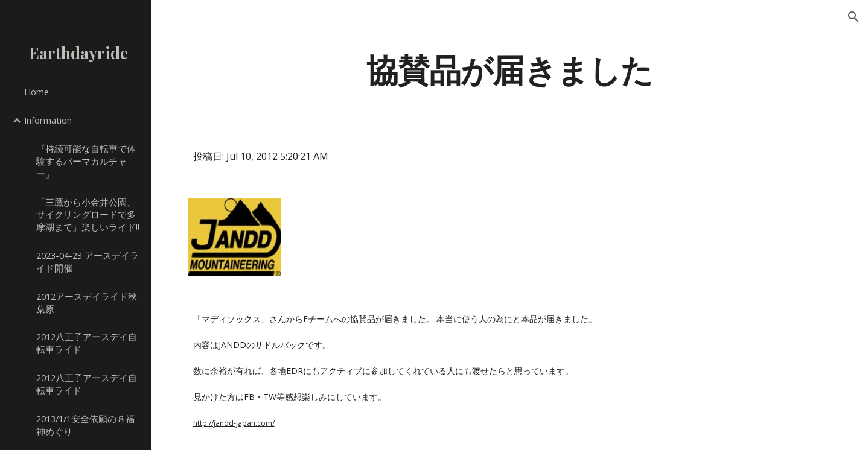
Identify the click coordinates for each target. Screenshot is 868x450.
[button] (854, 17)
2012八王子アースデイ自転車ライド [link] (87, 343)
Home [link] (37, 92)
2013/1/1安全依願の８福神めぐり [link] (85, 425)
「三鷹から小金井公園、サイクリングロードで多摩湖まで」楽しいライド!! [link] (88, 215)
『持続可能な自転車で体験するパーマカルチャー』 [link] (86, 161)
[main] (510, 68)
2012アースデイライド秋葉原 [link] (87, 303)
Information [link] (48, 120)
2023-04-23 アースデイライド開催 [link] (88, 261)
